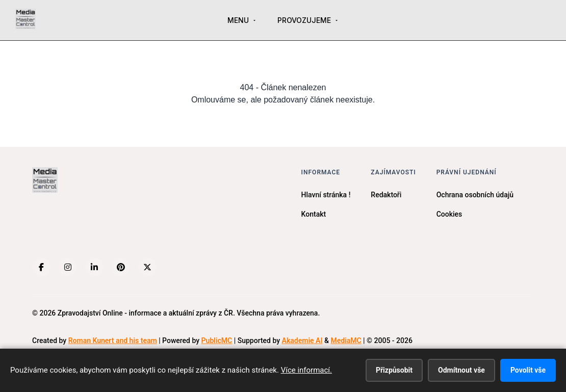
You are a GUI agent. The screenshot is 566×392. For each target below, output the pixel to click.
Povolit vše (528, 370)
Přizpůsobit (394, 370)
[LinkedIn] (94, 267)
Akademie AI (302, 341)
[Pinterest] (121, 267)
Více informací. (306, 370)
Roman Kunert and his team (113, 341)
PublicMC (217, 341)
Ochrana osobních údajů (475, 195)
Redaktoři (386, 195)
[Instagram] (68, 267)
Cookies (449, 214)
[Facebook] (41, 267)
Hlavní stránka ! (326, 195)
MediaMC (346, 341)
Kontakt (314, 214)
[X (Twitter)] (147, 267)
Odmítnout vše (461, 370)
